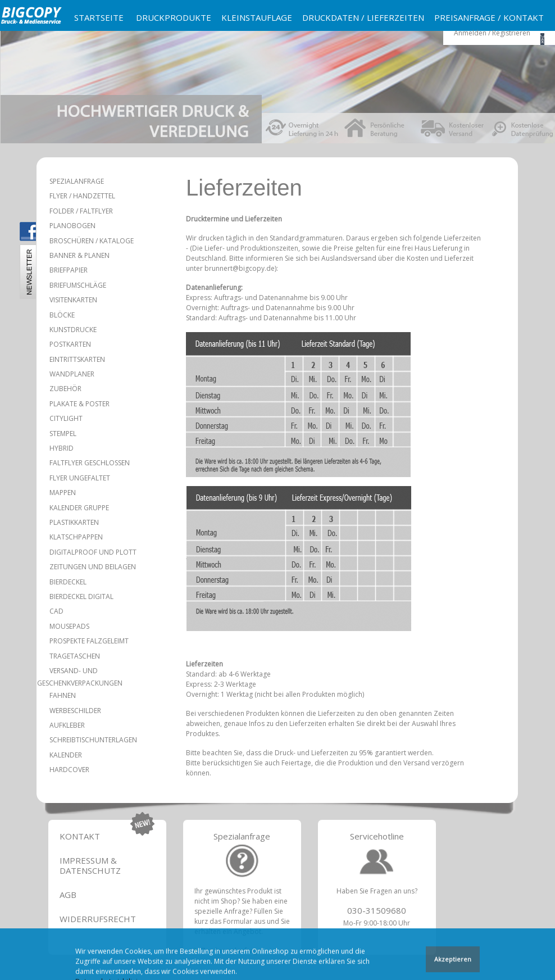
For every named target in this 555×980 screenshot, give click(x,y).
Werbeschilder (75, 711)
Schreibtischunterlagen (93, 740)
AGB (68, 895)
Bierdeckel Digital (81, 596)
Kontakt (80, 836)
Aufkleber (67, 725)
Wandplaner (72, 374)
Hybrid (62, 448)
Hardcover (69, 770)
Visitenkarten (73, 300)
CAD (56, 611)
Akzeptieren (453, 960)
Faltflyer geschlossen (90, 463)
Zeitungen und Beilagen (93, 567)
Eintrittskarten (77, 359)
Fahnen (63, 695)
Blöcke (62, 315)
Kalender (66, 755)
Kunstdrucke (73, 330)
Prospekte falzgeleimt (89, 641)
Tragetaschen (75, 656)
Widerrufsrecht (98, 919)
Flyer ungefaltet (80, 478)
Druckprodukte (174, 17)
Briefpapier (69, 270)
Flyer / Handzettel (82, 196)
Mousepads (69, 626)
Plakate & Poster (79, 404)
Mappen (63, 493)
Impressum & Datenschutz (90, 865)
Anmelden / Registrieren (492, 33)
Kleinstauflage (257, 17)
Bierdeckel (68, 582)
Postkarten (70, 344)
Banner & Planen (79, 255)
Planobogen (72, 226)
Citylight (66, 418)
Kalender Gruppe (79, 508)
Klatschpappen (76, 537)
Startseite (99, 17)
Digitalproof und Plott (93, 552)
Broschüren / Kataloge (92, 241)
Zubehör (65, 389)
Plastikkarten (74, 522)
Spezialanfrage (77, 181)
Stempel (63, 434)
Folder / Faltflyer (81, 211)
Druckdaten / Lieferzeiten (363, 17)
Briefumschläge (78, 285)
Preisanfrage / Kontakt (489, 17)
